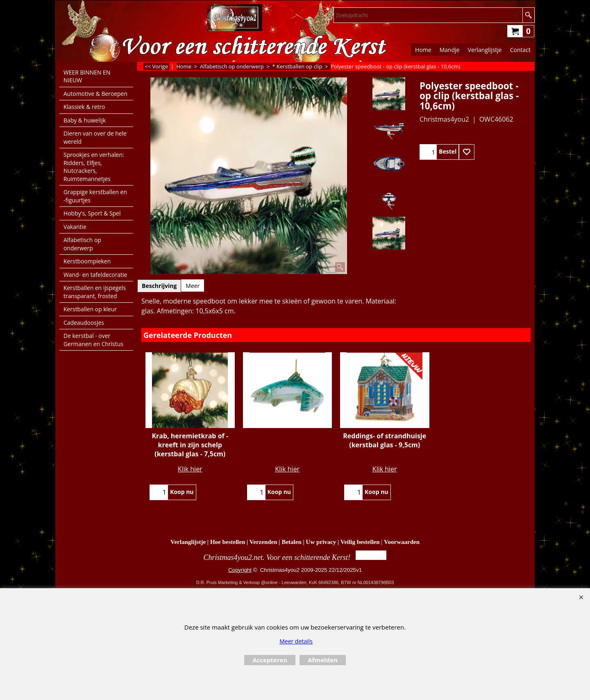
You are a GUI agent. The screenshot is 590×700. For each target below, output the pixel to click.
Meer (193, 286)
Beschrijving (159, 286)
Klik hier (190, 469)
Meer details (296, 641)
